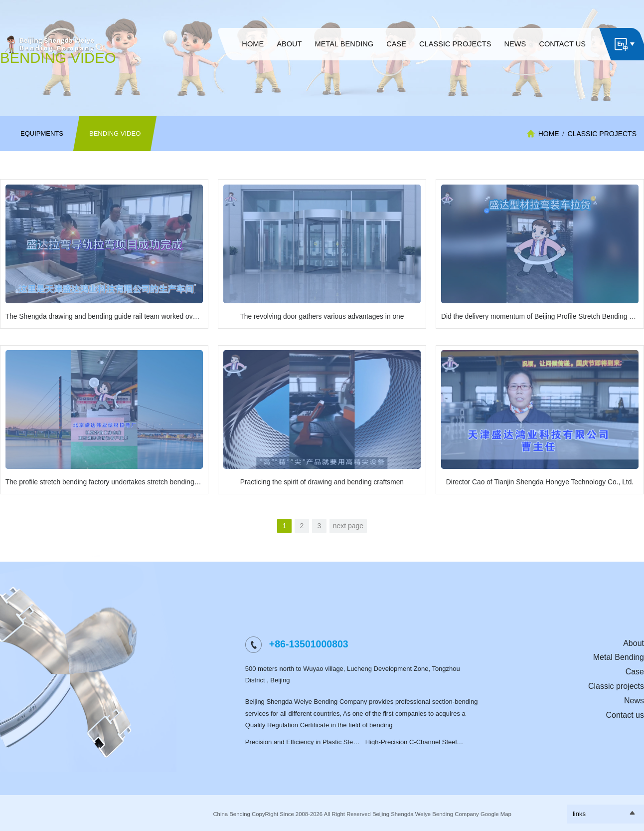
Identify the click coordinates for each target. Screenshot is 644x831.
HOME (549, 134)
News (634, 701)
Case (635, 672)
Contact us (625, 715)
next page (348, 526)
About (634, 643)
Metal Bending (619, 657)
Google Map (496, 814)
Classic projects (602, 134)
